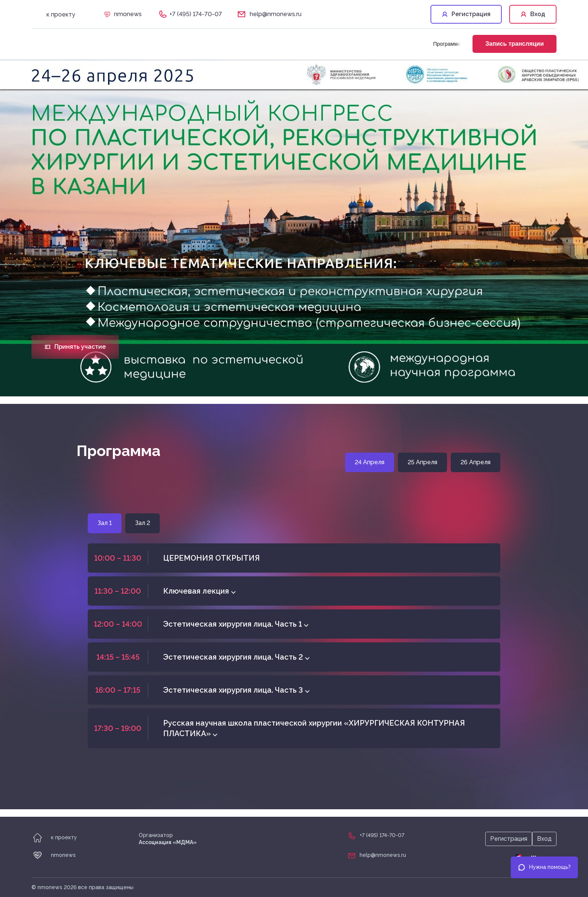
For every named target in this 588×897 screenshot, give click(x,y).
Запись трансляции (514, 44)
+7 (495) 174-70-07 (196, 14)
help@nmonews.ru (276, 14)
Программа (447, 44)
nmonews (128, 14)
